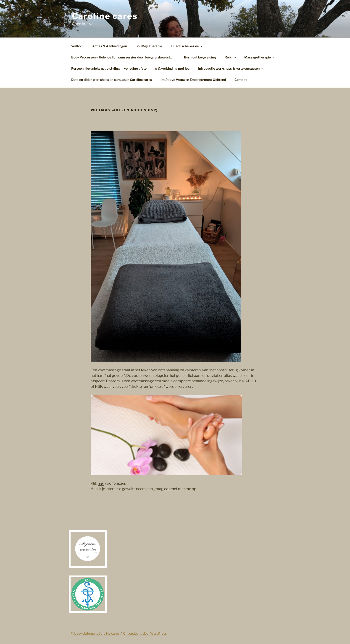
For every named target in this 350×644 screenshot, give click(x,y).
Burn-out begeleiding (200, 57)
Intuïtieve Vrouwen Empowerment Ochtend (193, 80)
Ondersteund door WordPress (145, 633)
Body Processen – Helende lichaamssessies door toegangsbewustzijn (123, 57)
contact (171, 489)
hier (101, 483)
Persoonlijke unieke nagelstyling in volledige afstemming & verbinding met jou (130, 68)
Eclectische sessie (187, 46)
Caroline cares (105, 16)
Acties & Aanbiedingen (110, 46)
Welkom (77, 46)
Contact (241, 80)
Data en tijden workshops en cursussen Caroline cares (112, 80)
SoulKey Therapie (149, 46)
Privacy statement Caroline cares (95, 633)
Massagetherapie (260, 57)
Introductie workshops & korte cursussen (231, 68)
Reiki (231, 57)
